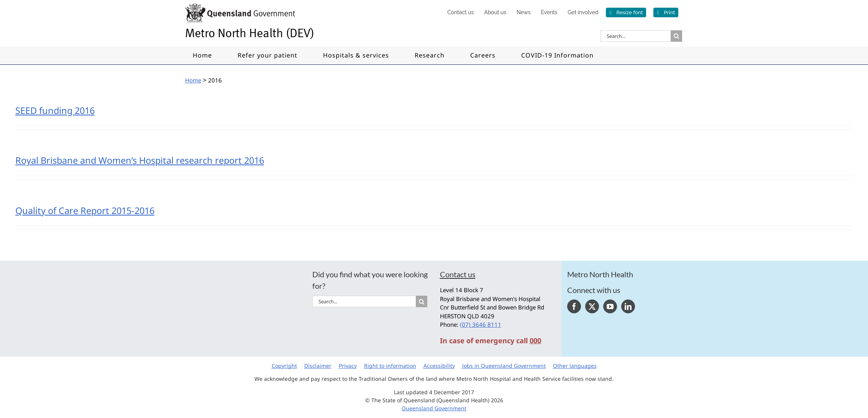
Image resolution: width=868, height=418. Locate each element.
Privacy (348, 366)
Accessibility (439, 366)
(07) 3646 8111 (481, 324)
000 (535, 341)
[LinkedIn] (628, 306)
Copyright (284, 366)
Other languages (575, 366)
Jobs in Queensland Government (504, 366)
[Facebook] (574, 306)
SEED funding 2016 (55, 110)
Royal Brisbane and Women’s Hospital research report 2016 (140, 160)
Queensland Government (434, 408)
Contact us (458, 274)
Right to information (390, 366)
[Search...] (636, 36)
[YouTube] (610, 306)
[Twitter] (592, 306)
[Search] (676, 36)
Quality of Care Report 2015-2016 (85, 211)
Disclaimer (318, 366)
